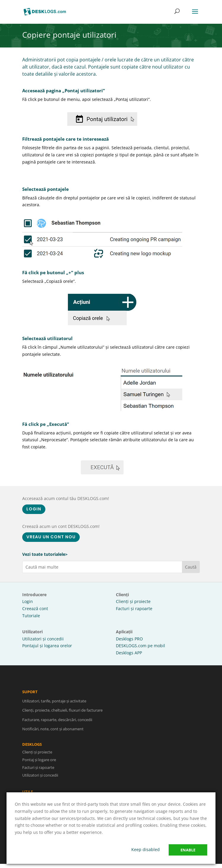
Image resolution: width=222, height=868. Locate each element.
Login (28, 601)
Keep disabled (146, 849)
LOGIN (34, 509)
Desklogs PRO (129, 639)
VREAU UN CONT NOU (51, 537)
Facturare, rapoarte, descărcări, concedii (57, 724)
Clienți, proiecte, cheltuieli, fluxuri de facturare (62, 715)
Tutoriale (31, 616)
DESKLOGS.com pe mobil (140, 646)
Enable (188, 850)
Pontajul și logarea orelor (47, 646)
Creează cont (35, 608)
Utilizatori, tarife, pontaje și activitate (54, 705)
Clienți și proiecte (133, 601)
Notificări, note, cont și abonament (53, 733)
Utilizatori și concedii (43, 639)
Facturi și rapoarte (134, 608)
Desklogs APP (129, 653)
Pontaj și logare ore (43, 760)
